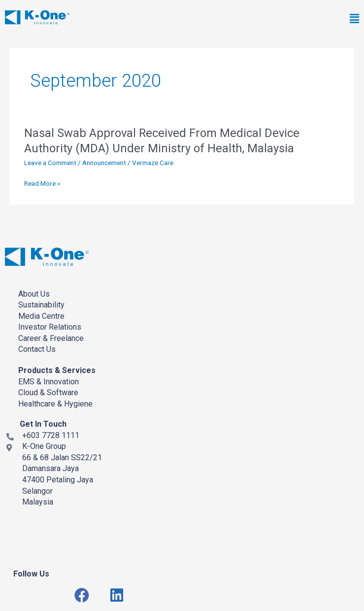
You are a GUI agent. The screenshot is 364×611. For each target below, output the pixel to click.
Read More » (42, 184)
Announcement (104, 163)
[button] (255, 19)
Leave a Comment (50, 163)
